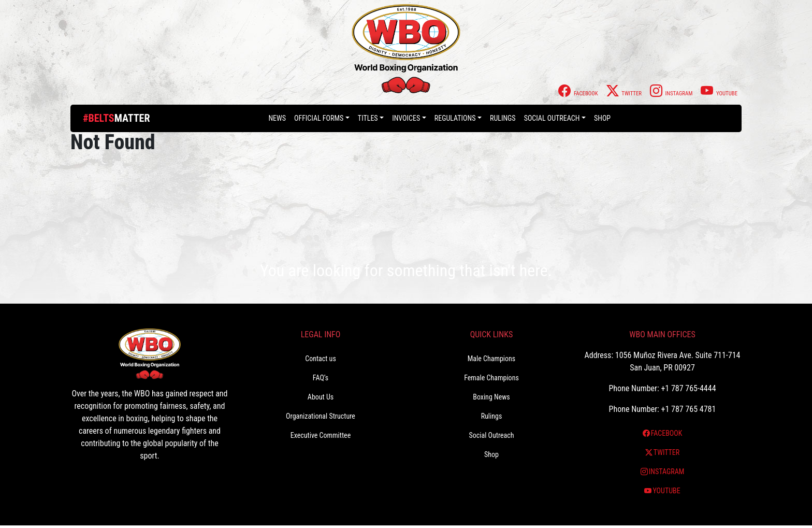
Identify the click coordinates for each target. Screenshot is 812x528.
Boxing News (491, 397)
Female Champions (491, 378)
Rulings (503, 118)
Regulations (455, 118)
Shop (602, 118)
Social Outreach (552, 118)
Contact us (321, 359)
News (277, 118)
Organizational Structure (321, 416)
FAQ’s (321, 378)
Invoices (406, 118)
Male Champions (492, 359)
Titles (368, 118)
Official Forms (319, 118)
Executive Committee (321, 435)
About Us (321, 397)
